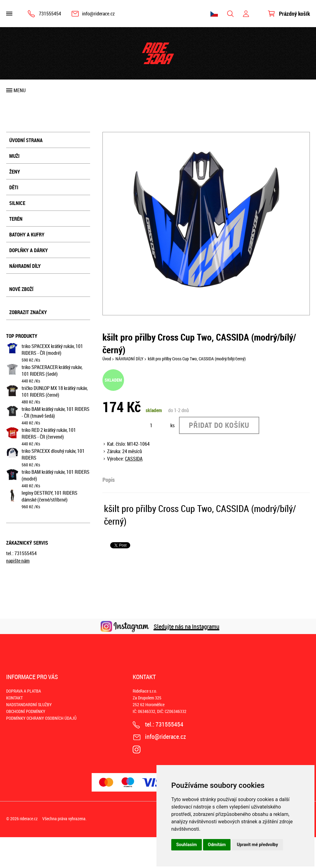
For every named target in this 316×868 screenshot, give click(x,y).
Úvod (107, 359)
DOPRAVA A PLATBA (24, 691)
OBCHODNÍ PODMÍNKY (26, 711)
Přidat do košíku (219, 425)
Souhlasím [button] (187, 845)
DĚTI (14, 187)
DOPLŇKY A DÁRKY (29, 250)
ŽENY (15, 172)
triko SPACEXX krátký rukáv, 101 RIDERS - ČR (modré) (52, 350)
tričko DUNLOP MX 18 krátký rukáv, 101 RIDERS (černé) (55, 391)
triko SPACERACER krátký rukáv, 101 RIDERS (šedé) (52, 371)
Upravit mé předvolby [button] (257, 845)
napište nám (18, 561)
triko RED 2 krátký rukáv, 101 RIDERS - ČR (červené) (49, 433)
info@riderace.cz (98, 14)
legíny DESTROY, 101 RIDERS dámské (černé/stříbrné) (50, 496)
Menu (20, 90)
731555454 (50, 14)
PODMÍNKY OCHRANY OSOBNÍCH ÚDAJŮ (41, 718)
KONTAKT (15, 698)
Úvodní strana (26, 140)
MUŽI (14, 156)
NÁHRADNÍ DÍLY (25, 266)
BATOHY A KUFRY (27, 235)
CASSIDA (134, 459)
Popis (109, 480)
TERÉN (16, 219)
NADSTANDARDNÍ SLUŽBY (29, 704)
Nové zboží (21, 289)
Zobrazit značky (28, 312)
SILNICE (17, 203)
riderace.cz (29, 819)
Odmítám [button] (217, 845)
